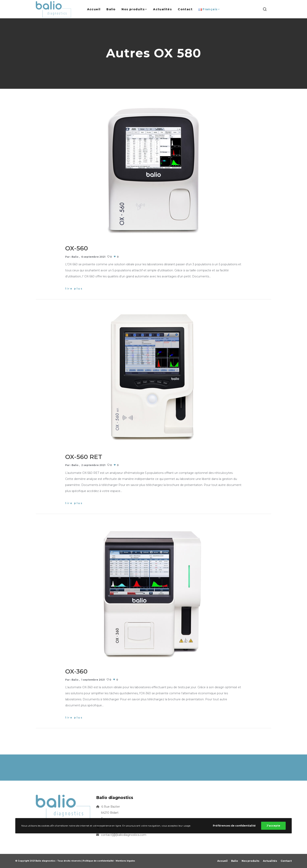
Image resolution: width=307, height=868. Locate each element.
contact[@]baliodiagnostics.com (124, 835)
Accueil (222, 861)
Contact (286, 861)
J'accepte (273, 826)
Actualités (270, 861)
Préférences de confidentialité (234, 826)
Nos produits (250, 861)
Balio (75, 257)
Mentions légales (125, 861)
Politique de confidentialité (98, 861)
